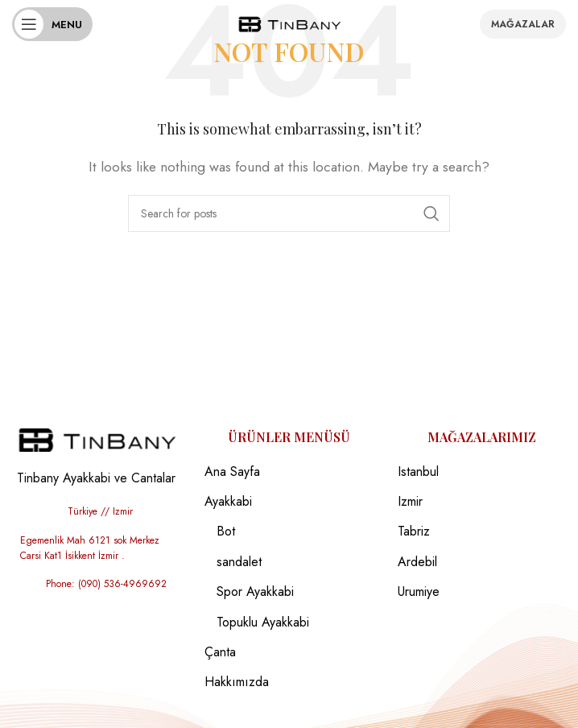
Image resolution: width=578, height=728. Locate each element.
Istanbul (418, 472)
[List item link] (96, 512)
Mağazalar (523, 24)
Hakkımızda (237, 682)
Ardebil (417, 562)
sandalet (239, 562)
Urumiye (419, 592)
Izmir (410, 502)
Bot (226, 532)
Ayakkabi (228, 502)
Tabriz (414, 532)
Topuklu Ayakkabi (263, 623)
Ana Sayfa (232, 472)
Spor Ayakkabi (255, 592)
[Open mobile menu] (52, 24)
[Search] (289, 213)
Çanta (220, 652)
